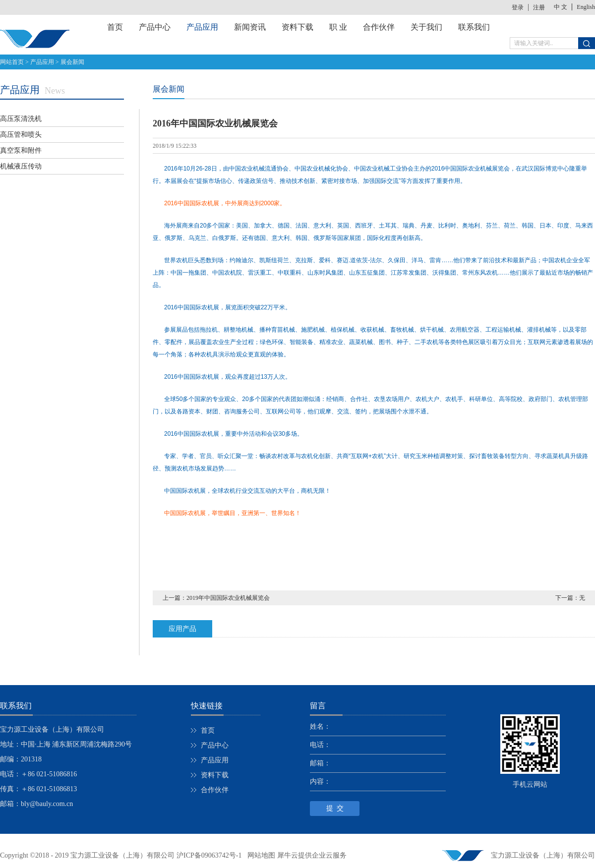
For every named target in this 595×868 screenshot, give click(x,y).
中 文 (561, 7)
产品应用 (42, 62)
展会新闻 (72, 62)
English (586, 7)
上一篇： (216, 598)
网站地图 (260, 855)
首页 (115, 27)
